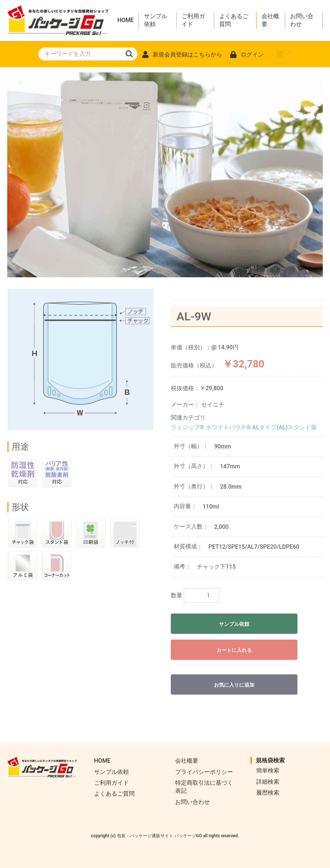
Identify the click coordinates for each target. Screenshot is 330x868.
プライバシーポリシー (204, 772)
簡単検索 (268, 770)
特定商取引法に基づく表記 (204, 787)
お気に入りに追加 (234, 685)
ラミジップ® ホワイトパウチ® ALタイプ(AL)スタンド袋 (244, 427)
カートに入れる (234, 650)
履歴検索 (268, 793)
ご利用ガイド (193, 20)
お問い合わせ (302, 20)
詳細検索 (268, 782)
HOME (125, 20)
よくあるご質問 (234, 20)
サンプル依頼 (156, 20)
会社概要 (270, 20)
